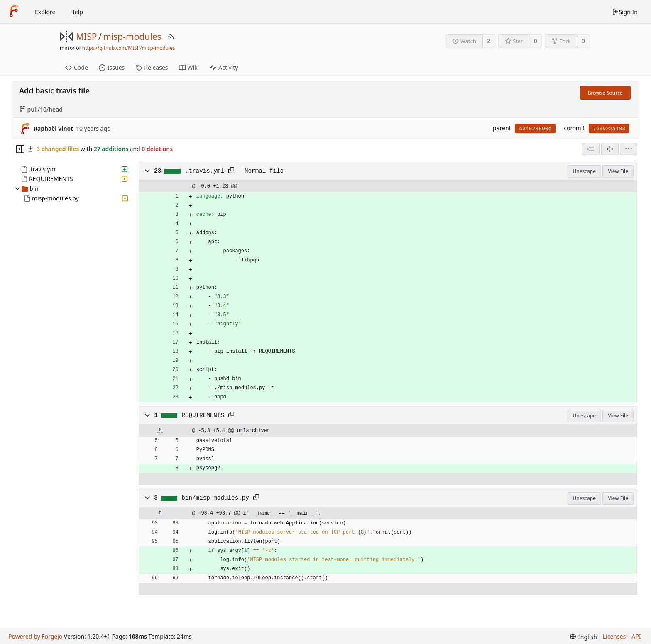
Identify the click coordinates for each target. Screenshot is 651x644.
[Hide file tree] (20, 149)
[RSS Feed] (171, 37)
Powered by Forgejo (35, 636)
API (636, 636)
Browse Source (605, 93)
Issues (112, 67)
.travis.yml (43, 169)
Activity (224, 67)
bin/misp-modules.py (215, 498)
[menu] (629, 149)
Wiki (189, 67)
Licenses (614, 636)
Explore (45, 12)
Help (77, 12)
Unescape (584, 171)
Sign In (625, 12)
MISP (86, 37)
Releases (152, 67)
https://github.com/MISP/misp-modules (129, 48)
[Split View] (610, 149)
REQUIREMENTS (51, 179)
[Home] (14, 12)
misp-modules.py (55, 198)
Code (77, 67)
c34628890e (535, 129)
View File (618, 171)
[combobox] (591, 149)
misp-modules (132, 37)
